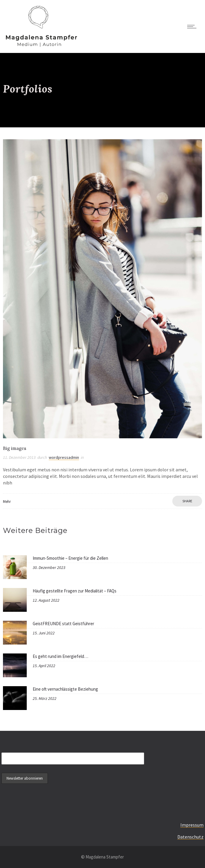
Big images (15, 448)
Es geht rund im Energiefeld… (60, 656)
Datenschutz (190, 837)
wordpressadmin (64, 457)
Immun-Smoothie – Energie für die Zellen (70, 558)
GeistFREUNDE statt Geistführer (63, 624)
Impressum (192, 825)
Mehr (7, 502)
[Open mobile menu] (193, 26)
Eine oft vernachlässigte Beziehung (65, 689)
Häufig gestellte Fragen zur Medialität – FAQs (75, 591)
